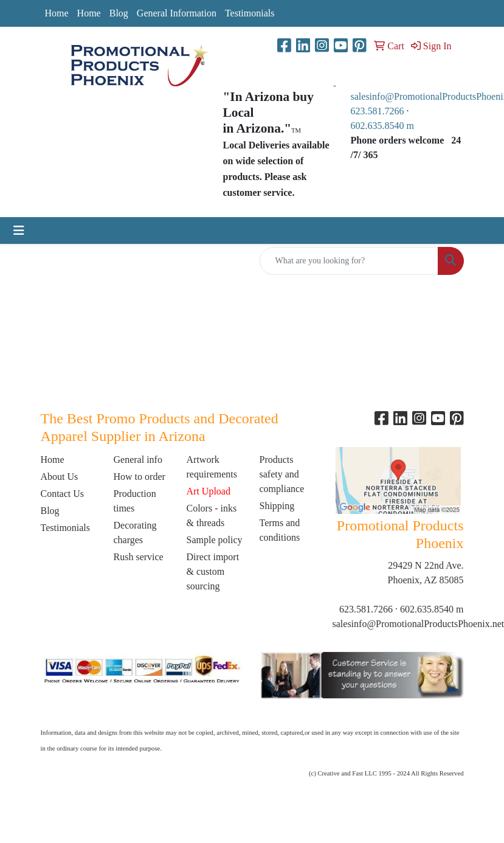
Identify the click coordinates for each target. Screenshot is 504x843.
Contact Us (63, 494)
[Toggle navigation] (19, 231)
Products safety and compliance (282, 474)
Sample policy (215, 540)
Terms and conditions (280, 530)
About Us (60, 477)
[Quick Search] (349, 261)
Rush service (139, 557)
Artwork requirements (212, 467)
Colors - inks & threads (212, 515)
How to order (140, 477)
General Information (177, 13)
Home (57, 13)
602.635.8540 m (384, 126)
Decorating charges (135, 533)
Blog (119, 13)
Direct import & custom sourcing (213, 571)
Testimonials (250, 13)
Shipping (277, 506)
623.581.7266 (378, 111)
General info (138, 460)
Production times (135, 501)
